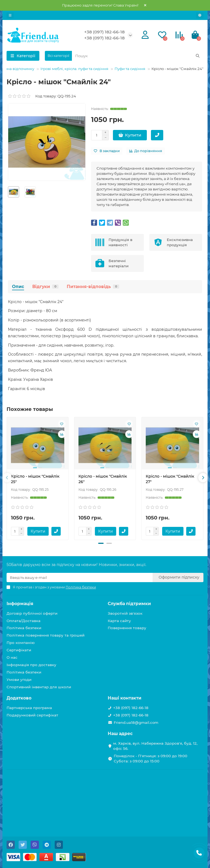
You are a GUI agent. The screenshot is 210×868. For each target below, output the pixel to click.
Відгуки (45, 287)
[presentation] (7, 478)
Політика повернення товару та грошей (46, 635)
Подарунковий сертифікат (32, 715)
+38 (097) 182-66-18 (104, 32)
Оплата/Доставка (24, 621)
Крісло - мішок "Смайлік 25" (35, 479)
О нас (12, 657)
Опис (18, 287)
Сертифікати (19, 650)
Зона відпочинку (18, 69)
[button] (101, 543)
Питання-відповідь (93, 287)
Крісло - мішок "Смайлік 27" (170, 479)
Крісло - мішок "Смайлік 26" (103, 479)
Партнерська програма (29, 708)
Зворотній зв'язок (125, 613)
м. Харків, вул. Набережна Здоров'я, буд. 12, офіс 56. (155, 746)
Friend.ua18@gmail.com (136, 722)
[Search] (138, 56)
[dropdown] (10, 15)
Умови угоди (19, 680)
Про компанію (21, 643)
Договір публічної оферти (32, 613)
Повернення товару (127, 628)
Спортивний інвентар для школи (39, 687)
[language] (200, 15)
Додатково (19, 698)
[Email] (80, 577)
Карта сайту (119, 621)
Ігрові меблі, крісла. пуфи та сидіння (74, 69)
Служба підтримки (129, 604)
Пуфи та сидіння (130, 69)
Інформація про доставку (31, 665)
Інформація (20, 604)
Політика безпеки (24, 628)
